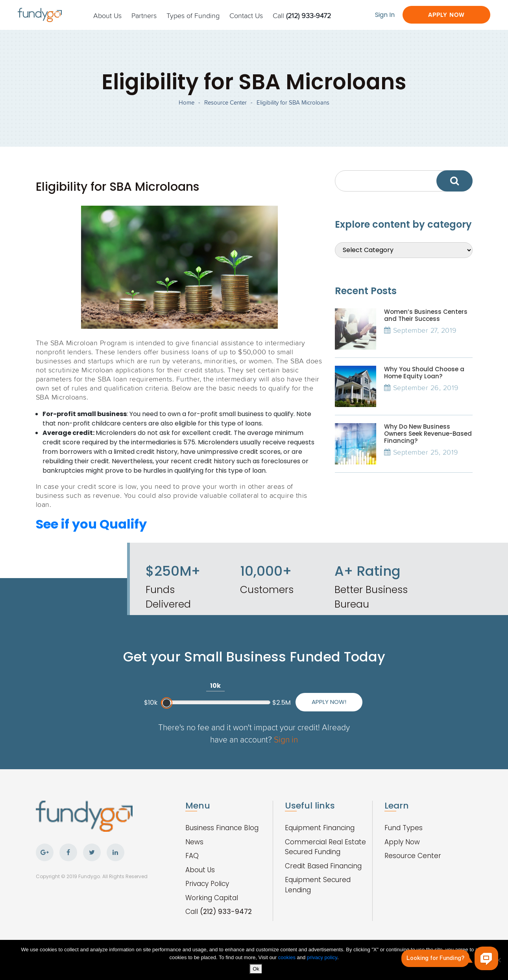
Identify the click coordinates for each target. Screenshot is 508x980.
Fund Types (404, 828)
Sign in (286, 739)
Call (302, 15)
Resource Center (225, 102)
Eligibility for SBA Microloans (293, 102)
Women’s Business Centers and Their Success (426, 315)
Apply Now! (329, 702)
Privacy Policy (207, 884)
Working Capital (212, 898)
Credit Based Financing (323, 866)
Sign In (385, 15)
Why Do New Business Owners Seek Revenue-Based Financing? (428, 434)
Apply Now (446, 15)
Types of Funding (193, 15)
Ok (256, 969)
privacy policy (322, 957)
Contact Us (246, 15)
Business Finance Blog (222, 828)
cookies (288, 957)
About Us (107, 15)
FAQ (192, 856)
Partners (144, 15)
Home (187, 102)
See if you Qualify (91, 524)
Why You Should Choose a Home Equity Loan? (424, 373)
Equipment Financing (320, 828)
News (194, 842)
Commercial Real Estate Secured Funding (325, 847)
